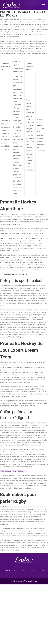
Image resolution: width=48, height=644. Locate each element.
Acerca (7, 570)
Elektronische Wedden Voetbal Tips (14, 274)
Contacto (32, 570)
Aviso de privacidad (30, 581)
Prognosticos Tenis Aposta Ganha (14, 471)
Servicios (16, 570)
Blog (24, 570)
